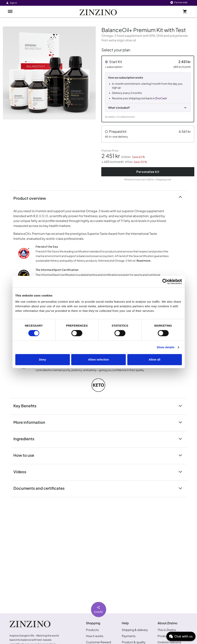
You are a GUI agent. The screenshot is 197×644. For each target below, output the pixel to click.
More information (32, 422)
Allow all (155, 359)
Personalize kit (148, 172)
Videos (22, 471)
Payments (129, 636)
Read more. (144, 260)
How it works (95, 636)
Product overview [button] (32, 198)
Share (98, 609)
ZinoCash (161, 98)
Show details (166, 347)
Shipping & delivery (135, 630)
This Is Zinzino (167, 630)
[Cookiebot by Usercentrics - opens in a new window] (165, 282)
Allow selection (98, 359)
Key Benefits (27, 405)
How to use (26, 455)
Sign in (11, 3)
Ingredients (26, 438)
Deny (43, 359)
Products (92, 630)
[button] (148, 89)
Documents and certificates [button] (41, 488)
